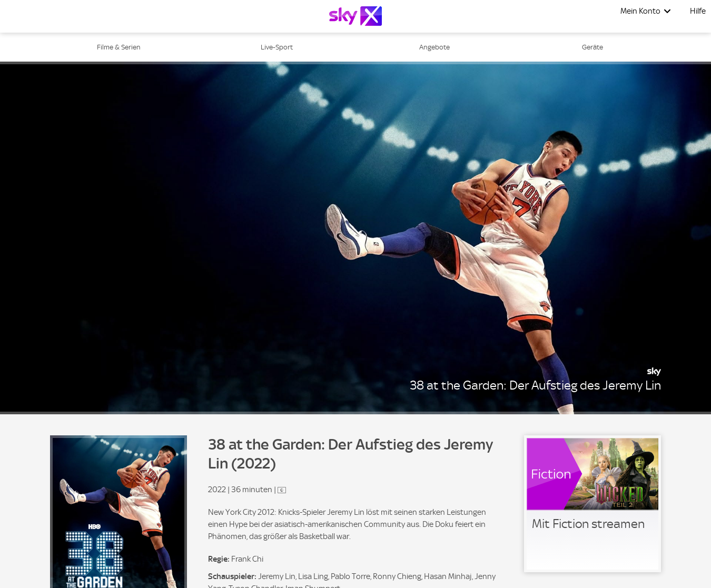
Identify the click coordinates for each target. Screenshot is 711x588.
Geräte (592, 47)
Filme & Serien (119, 47)
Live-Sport (277, 47)
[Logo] (355, 16)
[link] (592, 504)
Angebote (434, 47)
